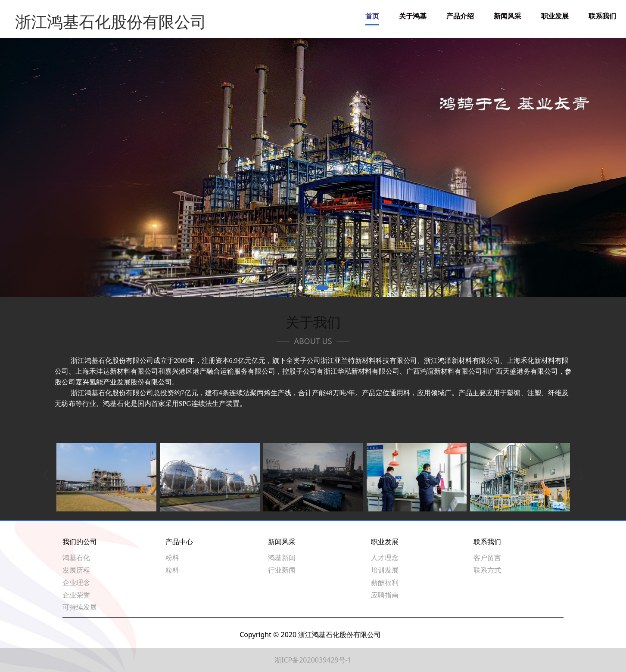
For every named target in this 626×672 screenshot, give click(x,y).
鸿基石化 (76, 557)
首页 (372, 16)
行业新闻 (282, 570)
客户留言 (487, 557)
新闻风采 (508, 16)
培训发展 (385, 570)
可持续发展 (80, 607)
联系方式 (487, 570)
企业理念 (76, 582)
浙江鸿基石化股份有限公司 (98, 16)
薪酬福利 (385, 582)
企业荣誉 (76, 595)
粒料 (172, 570)
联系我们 (602, 16)
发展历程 (76, 570)
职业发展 (555, 16)
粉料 (172, 557)
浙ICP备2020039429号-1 (313, 660)
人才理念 (385, 557)
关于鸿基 (413, 16)
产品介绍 (460, 16)
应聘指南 (385, 595)
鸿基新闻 (282, 557)
